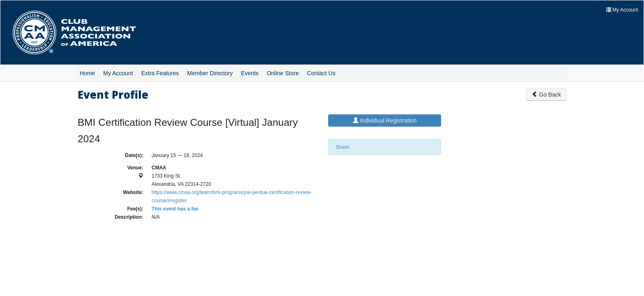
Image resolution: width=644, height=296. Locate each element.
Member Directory (210, 73)
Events (250, 73)
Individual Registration (385, 120)
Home (87, 73)
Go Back (546, 95)
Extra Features (160, 73)
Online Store (283, 73)
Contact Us (321, 73)
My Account (118, 73)
